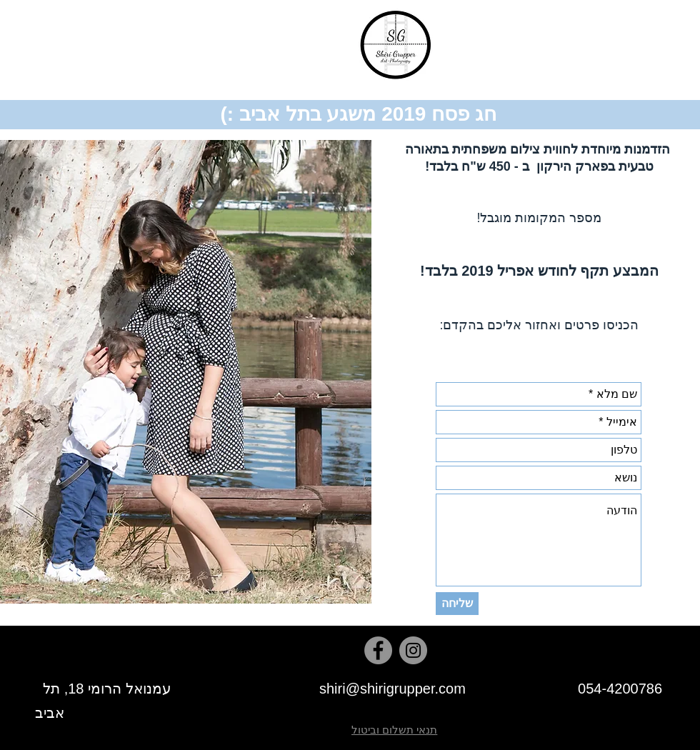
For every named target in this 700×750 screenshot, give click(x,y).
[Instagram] (413, 650)
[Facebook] (378, 650)
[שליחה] (457, 604)
